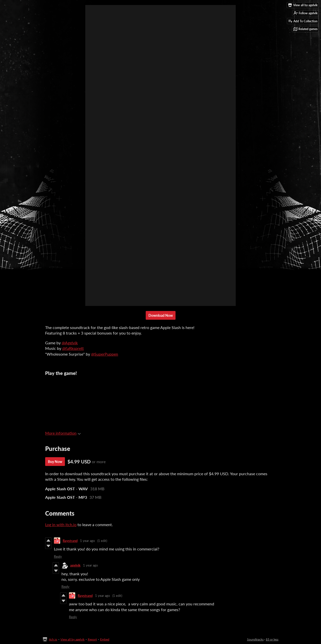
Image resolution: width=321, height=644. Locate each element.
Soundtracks (255, 639)
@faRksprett (73, 348)
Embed (105, 639)
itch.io (53, 639)
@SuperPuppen (105, 354)
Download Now (161, 315)
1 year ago (87, 541)
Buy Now (55, 462)
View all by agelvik (72, 639)
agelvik (75, 565)
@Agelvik (70, 343)
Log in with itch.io (61, 525)
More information (63, 433)
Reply (58, 556)
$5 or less (272, 639)
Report (92, 639)
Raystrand (70, 541)
